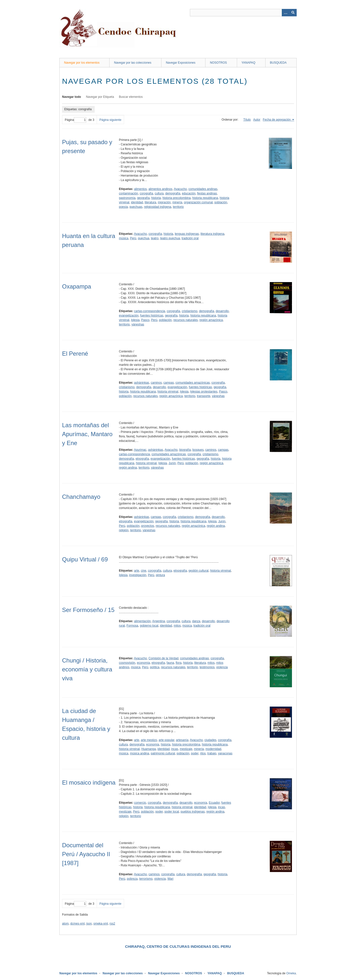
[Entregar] (293, 13)
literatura (150, 202)
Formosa (132, 626)
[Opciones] (286, 13)
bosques (198, 450)
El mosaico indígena (89, 782)
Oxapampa (77, 286)
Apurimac (140, 450)
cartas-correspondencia (149, 311)
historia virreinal (168, 392)
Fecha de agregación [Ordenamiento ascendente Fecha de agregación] (277, 120)
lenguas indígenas (187, 234)
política (155, 667)
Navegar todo (72, 97)
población (221, 202)
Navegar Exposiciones (181, 63)
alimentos (140, 189)
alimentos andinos (160, 189)
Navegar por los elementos (82, 63)
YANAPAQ (248, 63)
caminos (156, 383)
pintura (160, 575)
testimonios (207, 667)
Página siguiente (110, 120)
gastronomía (127, 198)
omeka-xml (101, 924)
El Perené (75, 354)
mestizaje (186, 749)
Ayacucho (180, 189)
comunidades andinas (203, 189)
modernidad (213, 749)
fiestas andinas (207, 193)
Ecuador (214, 803)
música (124, 238)
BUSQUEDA (278, 63)
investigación (138, 575)
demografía (173, 193)
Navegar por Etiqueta (100, 97)
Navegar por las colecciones (133, 63)
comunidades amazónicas (193, 383)
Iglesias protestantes (204, 392)
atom (65, 924)
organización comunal (198, 202)
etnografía (142, 459)
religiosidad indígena (157, 207)
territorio (178, 207)
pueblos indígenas (193, 812)
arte (137, 571)
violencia (222, 667)
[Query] (243, 13)
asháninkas (142, 383)
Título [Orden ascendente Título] (247, 120)
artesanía (182, 740)
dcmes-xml (77, 924)
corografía (146, 193)
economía (144, 663)
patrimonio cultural (163, 753)
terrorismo (146, 879)
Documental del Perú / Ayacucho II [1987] (86, 854)
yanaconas (225, 753)
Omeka (291, 973)
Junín (172, 463)
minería (177, 202)
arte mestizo (149, 740)
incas (175, 749)
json (89, 924)
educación (189, 193)
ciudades (210, 740)
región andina (128, 468)
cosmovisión (127, 663)
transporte (204, 396)
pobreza (132, 879)
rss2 (112, 924)
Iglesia (135, 320)
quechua (144, 238)
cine (144, 571)
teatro (155, 238)
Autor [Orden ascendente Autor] (257, 120)
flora (179, 663)
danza (196, 621)
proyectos (148, 526)
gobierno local (149, 626)
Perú (133, 238)
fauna (170, 663)
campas (169, 383)
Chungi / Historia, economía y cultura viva (87, 669)
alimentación (142, 621)
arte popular (167, 740)
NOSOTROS (218, 63)
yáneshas (138, 324)
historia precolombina (177, 198)
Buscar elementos (131, 97)
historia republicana (205, 198)
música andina (140, 753)
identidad (137, 202)
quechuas (136, 207)
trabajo (212, 753)
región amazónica (211, 320)
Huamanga (149, 749)
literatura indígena (212, 234)
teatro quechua (170, 238)
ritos (203, 753)
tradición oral (190, 238)
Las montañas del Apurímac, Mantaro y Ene (87, 434)
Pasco (145, 320)
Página (76, 120)
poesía (123, 207)
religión (124, 530)
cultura (159, 193)
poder (195, 753)
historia (156, 198)
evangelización (129, 316)
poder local (172, 812)
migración (164, 202)
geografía (143, 198)
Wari (170, 879)
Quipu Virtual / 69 (85, 559)
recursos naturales (186, 320)
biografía (185, 450)
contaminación (128, 193)
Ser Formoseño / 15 (88, 610)
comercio (140, 803)
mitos (177, 626)
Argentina (159, 621)
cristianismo (189, 311)
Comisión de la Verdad (164, 658)
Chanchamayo (81, 497)
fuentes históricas (152, 316)
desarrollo (222, 311)
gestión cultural (199, 571)
